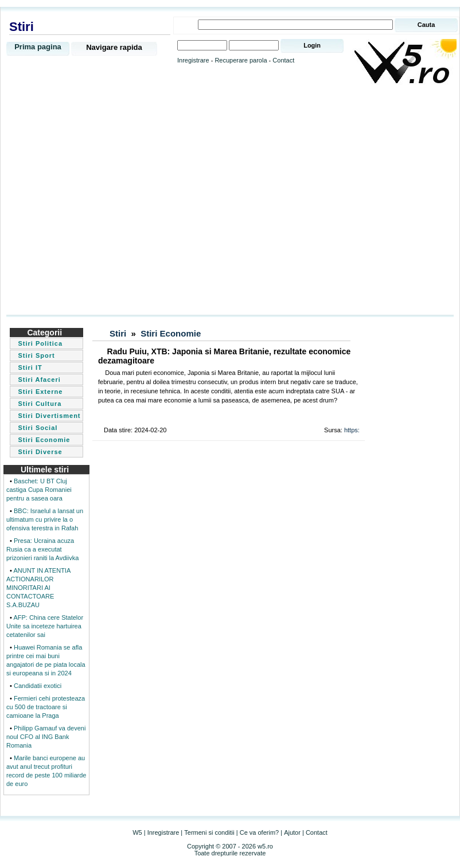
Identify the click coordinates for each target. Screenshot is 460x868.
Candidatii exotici (38, 686)
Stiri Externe (40, 392)
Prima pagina (38, 47)
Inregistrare (193, 60)
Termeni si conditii (209, 832)
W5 (137, 832)
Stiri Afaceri (39, 380)
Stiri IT (30, 367)
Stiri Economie (44, 440)
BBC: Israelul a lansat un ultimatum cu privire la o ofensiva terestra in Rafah (45, 519)
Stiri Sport (36, 355)
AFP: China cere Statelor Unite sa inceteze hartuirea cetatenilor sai (45, 626)
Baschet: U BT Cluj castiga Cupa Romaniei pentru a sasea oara (39, 490)
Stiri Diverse (40, 452)
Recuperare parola (241, 60)
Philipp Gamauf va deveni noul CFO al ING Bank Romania (46, 737)
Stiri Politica (40, 343)
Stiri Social (38, 428)
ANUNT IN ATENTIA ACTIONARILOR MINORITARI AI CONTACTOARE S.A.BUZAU (38, 588)
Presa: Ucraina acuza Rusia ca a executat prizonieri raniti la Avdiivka (42, 549)
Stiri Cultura (40, 404)
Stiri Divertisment (49, 416)
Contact (283, 60)
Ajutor (292, 832)
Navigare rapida (114, 47)
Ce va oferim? (259, 832)
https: (352, 430)
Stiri (118, 333)
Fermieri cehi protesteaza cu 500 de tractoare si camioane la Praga (46, 707)
